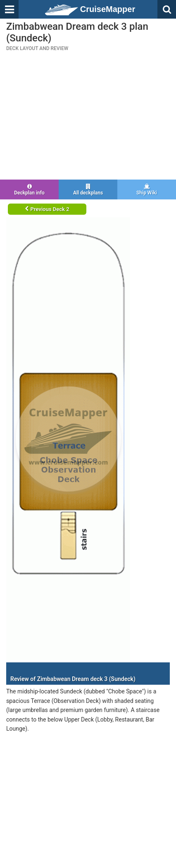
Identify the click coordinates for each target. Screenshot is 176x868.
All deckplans (88, 190)
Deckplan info (29, 190)
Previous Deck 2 (47, 209)
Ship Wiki (147, 190)
